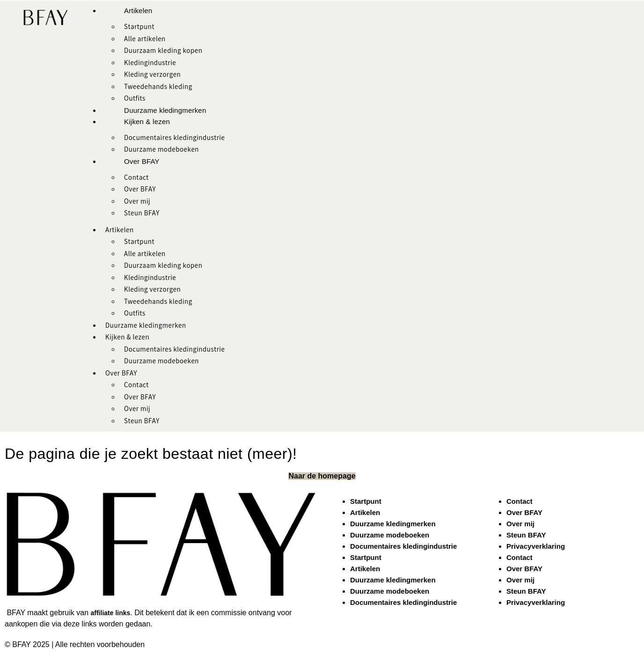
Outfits (135, 99)
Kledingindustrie (150, 64)
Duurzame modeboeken (161, 150)
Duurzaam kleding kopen (163, 52)
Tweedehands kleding (158, 88)
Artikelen (138, 11)
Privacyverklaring (536, 546)
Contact (136, 178)
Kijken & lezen (147, 121)
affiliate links (111, 613)
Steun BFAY (142, 214)
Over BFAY (142, 161)
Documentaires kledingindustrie (174, 139)
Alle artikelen (145, 40)
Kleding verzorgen (152, 75)
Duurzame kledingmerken (165, 110)
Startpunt (139, 28)
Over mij (137, 202)
